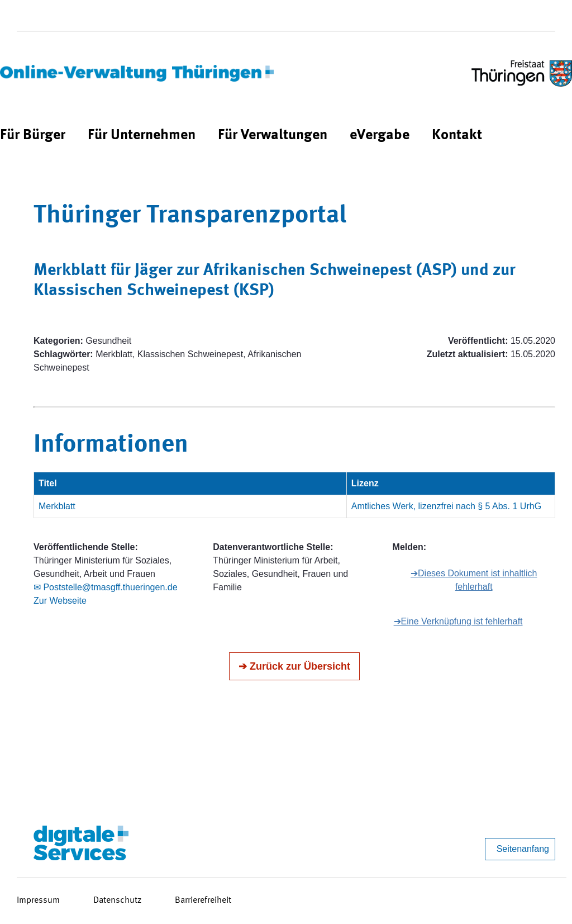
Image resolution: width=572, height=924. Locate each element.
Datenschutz (117, 901)
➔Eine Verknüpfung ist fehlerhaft (458, 621)
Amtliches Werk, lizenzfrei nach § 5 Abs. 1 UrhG (446, 506)
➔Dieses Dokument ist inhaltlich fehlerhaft (474, 580)
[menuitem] (33, 136)
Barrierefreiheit (203, 901)
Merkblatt (57, 506)
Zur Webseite (60, 601)
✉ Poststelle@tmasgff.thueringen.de (106, 587)
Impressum (38, 901)
